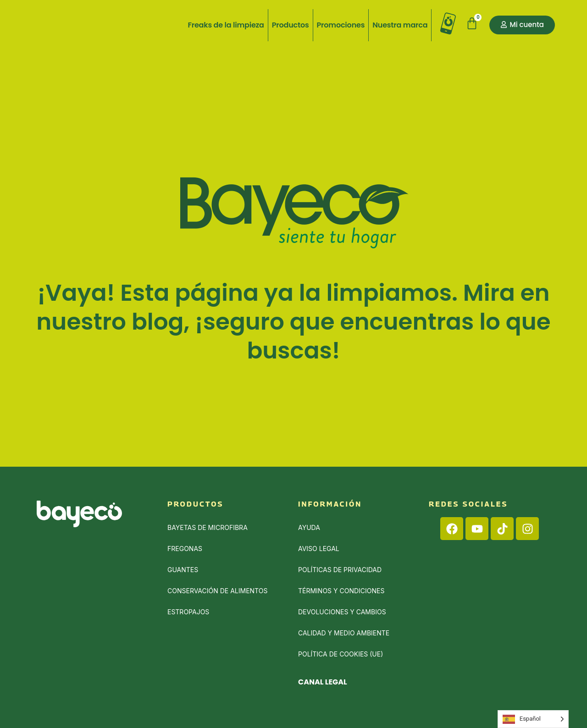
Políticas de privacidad (340, 570)
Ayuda (309, 527)
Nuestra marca (400, 25)
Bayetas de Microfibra (208, 527)
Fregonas (185, 549)
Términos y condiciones (341, 591)
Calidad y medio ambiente (344, 633)
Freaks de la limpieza (226, 25)
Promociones (341, 25)
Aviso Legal (319, 549)
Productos (291, 25)
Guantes (183, 570)
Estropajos (188, 612)
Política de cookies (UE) (341, 654)
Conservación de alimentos (217, 591)
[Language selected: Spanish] (533, 719)
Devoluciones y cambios (342, 612)
